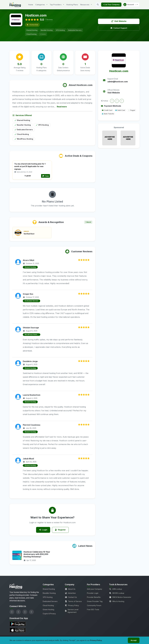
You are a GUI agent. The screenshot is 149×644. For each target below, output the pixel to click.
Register (60, 530)
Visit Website (119, 21)
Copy (46, 176)
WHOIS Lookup (117, 593)
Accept (134, 640)
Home (31, 5)
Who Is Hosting (117, 601)
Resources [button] (85, 5)
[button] (131, 5)
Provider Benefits (94, 597)
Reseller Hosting (49, 593)
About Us (70, 589)
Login (43, 530)
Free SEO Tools (93, 609)
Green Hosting (48, 609)
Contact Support (119, 28)
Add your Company (95, 589)
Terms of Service (73, 601)
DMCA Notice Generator (120, 597)
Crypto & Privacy (49, 614)
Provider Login (93, 593)
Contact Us (71, 597)
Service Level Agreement (72, 611)
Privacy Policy (72, 605)
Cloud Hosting (48, 605)
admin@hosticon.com (118, 82)
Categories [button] (40, 5)
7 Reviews (49, 20)
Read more (62, 107)
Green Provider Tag (95, 601)
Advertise (70, 593)
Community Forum (94, 605)
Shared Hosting (49, 589)
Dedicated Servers (50, 601)
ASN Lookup (116, 589)
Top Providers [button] (56, 5)
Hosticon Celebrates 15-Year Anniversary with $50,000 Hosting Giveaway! (37, 554)
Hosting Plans (72, 5)
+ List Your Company (111, 5)
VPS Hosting (48, 597)
